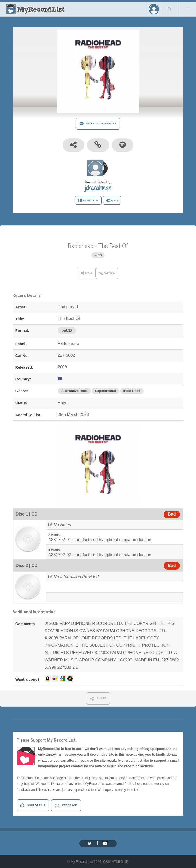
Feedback (66, 805)
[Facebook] (98, 843)
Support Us (33, 805)
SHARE (98, 699)
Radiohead (81, 245)
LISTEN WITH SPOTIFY (98, 124)
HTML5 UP (120, 862)
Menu (188, 9)
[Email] (106, 843)
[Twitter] (90, 843)
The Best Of (113, 245)
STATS (112, 201)
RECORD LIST (88, 201)
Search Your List (170, 9)
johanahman (98, 188)
